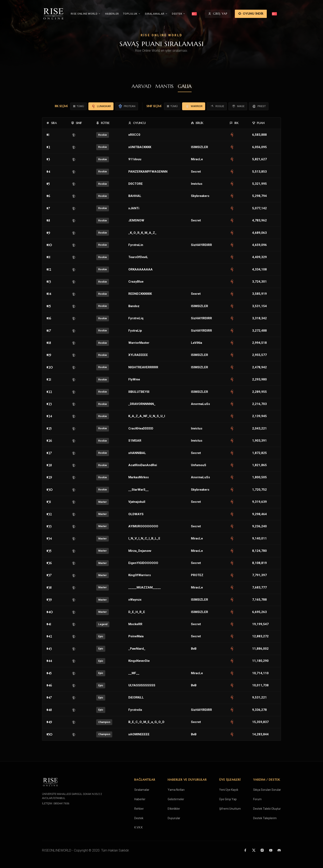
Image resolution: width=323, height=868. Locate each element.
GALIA (185, 86)
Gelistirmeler (176, 799)
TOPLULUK (139, 14)
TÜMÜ (78, 106)
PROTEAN (127, 106)
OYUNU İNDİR (265, 14)
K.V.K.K (138, 827)
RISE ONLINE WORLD (93, 14)
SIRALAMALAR (164, 14)
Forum (257, 799)
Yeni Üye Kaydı (229, 790)
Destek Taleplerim (265, 818)
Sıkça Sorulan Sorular (267, 790)
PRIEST (259, 106)
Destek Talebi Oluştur (267, 809)
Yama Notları (176, 790)
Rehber (139, 809)
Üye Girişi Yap (228, 799)
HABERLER (119, 14)
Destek (139, 818)
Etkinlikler (174, 809)
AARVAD (141, 86)
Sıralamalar (142, 790)
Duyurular (174, 818)
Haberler (140, 799)
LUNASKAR (101, 106)
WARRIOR (194, 106)
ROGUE (217, 106)
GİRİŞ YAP (232, 14)
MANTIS (164, 86)
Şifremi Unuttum (230, 809)
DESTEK (186, 14)
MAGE (238, 106)
